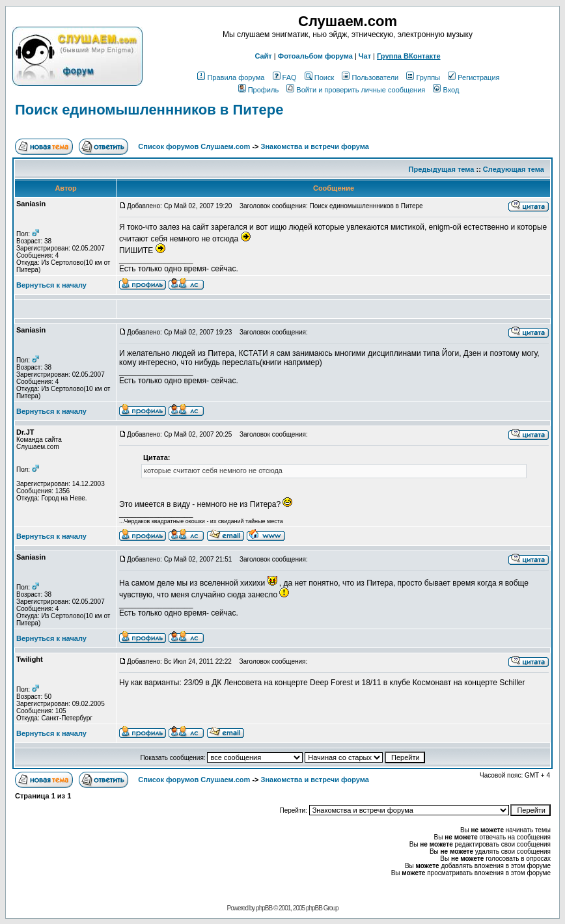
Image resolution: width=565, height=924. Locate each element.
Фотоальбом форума (315, 56)
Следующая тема (514, 169)
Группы (423, 77)
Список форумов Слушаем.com (194, 146)
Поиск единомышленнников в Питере (149, 110)
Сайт (263, 56)
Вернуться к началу (51, 285)
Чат (365, 56)
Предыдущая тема (442, 169)
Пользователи (370, 77)
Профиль (259, 90)
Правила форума (231, 77)
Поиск (319, 77)
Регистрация (474, 77)
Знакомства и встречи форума (315, 146)
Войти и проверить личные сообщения (356, 90)
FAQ (285, 77)
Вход (446, 90)
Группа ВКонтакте (409, 56)
